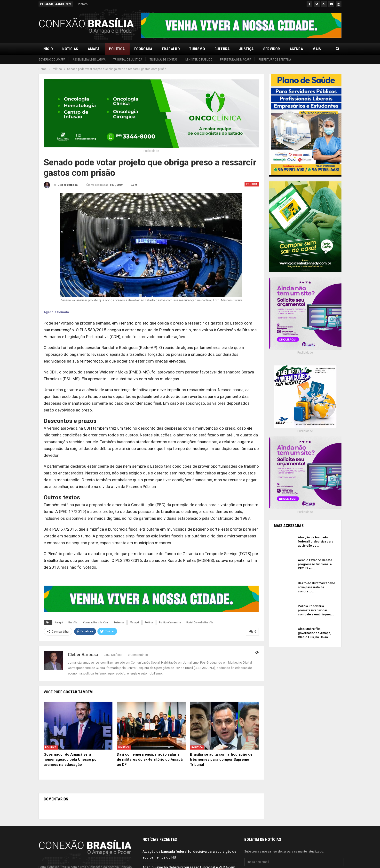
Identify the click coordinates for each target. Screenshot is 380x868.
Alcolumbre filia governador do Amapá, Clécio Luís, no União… (314, 633)
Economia (143, 49)
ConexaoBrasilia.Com (96, 623)
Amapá (94, 49)
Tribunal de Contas (164, 59)
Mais (317, 49)
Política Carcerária (170, 623)
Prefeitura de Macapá (236, 59)
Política (117, 49)
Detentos (119, 623)
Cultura (222, 49)
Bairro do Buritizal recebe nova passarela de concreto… (317, 587)
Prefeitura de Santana (275, 59)
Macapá (135, 623)
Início (48, 49)
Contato (82, 4)
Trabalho (171, 49)
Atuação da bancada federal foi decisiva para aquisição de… (316, 541)
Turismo (197, 49)
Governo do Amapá (52, 59)
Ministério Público (199, 59)
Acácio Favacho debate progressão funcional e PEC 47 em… (315, 564)
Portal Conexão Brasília (200, 623)
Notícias (70, 49)
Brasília (73, 623)
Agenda (296, 49)
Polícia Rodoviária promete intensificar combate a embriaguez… (316, 610)
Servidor (272, 49)
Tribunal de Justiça (128, 59)
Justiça (246, 49)
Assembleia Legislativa (89, 59)
